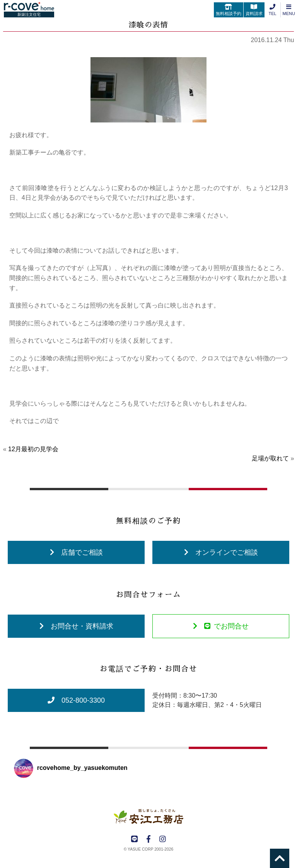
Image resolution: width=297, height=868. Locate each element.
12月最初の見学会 (33, 449)
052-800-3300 (76, 700)
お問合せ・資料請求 (76, 626)
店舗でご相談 (76, 552)
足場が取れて (270, 458)
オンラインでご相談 (221, 552)
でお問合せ (221, 626)
